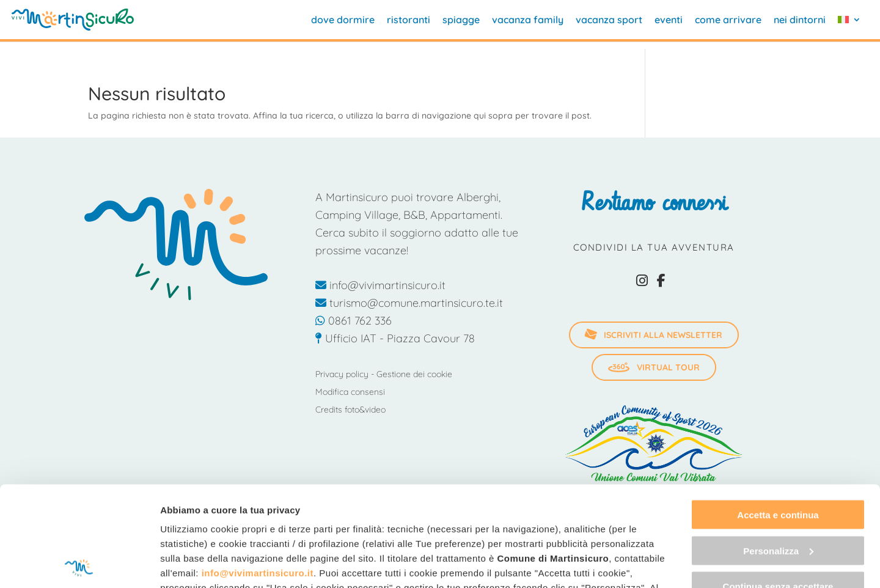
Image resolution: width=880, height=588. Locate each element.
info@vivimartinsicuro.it (258, 473)
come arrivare (728, 20)
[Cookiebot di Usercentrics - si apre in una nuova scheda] (79, 564)
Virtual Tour (654, 367)
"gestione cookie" (202, 517)
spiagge (461, 20)
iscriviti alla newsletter (653, 335)
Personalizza (778, 451)
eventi (669, 20)
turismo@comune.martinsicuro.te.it (409, 303)
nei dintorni (800, 20)
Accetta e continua (778, 415)
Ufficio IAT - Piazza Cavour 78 (395, 338)
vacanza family (528, 20)
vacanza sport (609, 20)
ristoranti (409, 20)
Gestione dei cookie (414, 374)
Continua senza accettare (778, 486)
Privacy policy (342, 374)
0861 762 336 (354, 321)
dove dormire (343, 20)
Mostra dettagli (193, 564)
